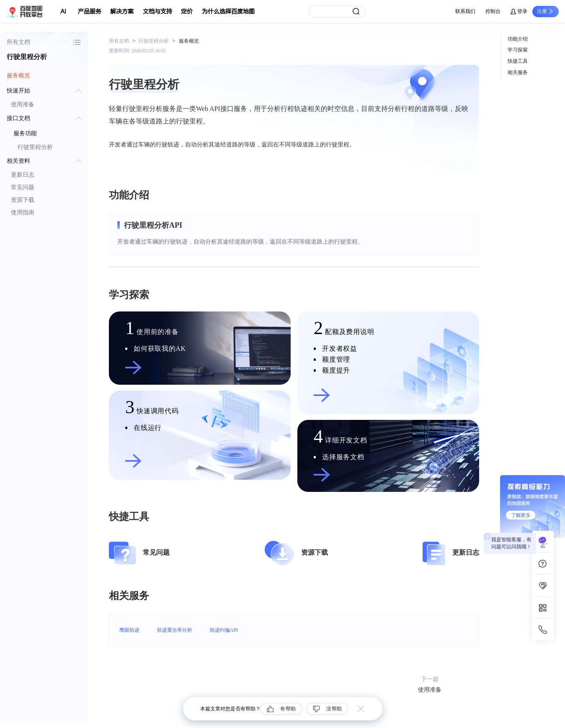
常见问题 (23, 187)
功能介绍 (518, 39)
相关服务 (518, 72)
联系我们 (465, 11)
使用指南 (23, 212)
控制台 (493, 11)
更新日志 (23, 175)
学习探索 (518, 50)
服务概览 (18, 76)
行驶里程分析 (35, 147)
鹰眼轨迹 (129, 630)
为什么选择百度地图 (228, 12)
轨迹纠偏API (224, 630)
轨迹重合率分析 (175, 630)
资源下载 (23, 200)
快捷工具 (518, 61)
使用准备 (23, 104)
